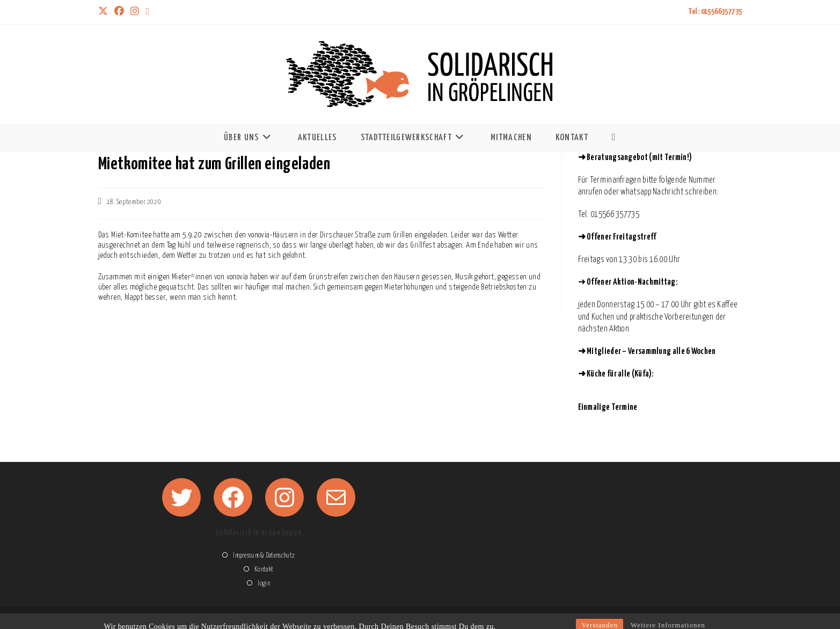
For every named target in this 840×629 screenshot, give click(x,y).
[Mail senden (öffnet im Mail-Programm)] (148, 12)
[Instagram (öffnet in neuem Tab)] (135, 12)
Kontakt (264, 570)
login (264, 584)
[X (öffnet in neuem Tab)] (105, 12)
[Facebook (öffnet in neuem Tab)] (119, 12)
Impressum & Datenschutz (264, 556)
